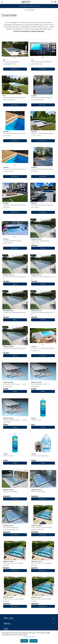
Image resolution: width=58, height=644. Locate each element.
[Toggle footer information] (54, 618)
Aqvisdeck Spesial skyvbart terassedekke (12, 242)
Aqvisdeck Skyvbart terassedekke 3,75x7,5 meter (42, 134)
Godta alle (34, 641)
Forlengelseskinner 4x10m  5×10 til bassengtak (15, 421)
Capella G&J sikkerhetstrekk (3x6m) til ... (15, 278)
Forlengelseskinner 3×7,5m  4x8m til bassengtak (15, 385)
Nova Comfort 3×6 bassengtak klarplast (13, 564)
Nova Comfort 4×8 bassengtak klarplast (41, 600)
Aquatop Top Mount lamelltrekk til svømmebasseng (14, 99)
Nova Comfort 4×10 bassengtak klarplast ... (13, 600)
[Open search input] (52, 2)
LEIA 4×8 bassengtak (38, 492)
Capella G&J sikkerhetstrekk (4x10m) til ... (43, 278)
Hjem (26, 10)
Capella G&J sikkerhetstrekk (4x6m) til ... (15, 314)
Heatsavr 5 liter (8, 456)
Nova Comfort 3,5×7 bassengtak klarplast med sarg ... (42, 528)
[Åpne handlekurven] (55, 2)
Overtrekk (31, 10)
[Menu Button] (2, 2)
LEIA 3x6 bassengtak (10, 492)
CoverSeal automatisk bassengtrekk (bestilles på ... (43, 349)
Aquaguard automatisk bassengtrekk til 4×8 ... (11, 63)
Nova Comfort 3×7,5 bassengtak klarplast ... (42, 564)
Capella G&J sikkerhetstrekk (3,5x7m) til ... (40, 242)
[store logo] (26, 2)
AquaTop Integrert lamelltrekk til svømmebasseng (42, 63)
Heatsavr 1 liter (36, 420)
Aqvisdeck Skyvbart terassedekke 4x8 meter (14, 206)
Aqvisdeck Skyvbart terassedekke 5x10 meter (42, 206)
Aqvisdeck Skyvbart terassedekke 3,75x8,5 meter (14, 170)
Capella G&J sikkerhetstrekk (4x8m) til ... (15, 349)
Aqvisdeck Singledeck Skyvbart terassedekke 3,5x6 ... (42, 99)
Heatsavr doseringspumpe (40, 456)
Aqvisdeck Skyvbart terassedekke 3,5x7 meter (14, 134)
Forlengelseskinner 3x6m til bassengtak (40, 385)
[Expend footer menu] (54, 624)
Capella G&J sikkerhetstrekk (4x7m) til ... (43, 314)
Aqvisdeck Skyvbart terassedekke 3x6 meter (42, 170)
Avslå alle (24, 641)
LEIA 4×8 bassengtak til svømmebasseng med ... (11, 528)
